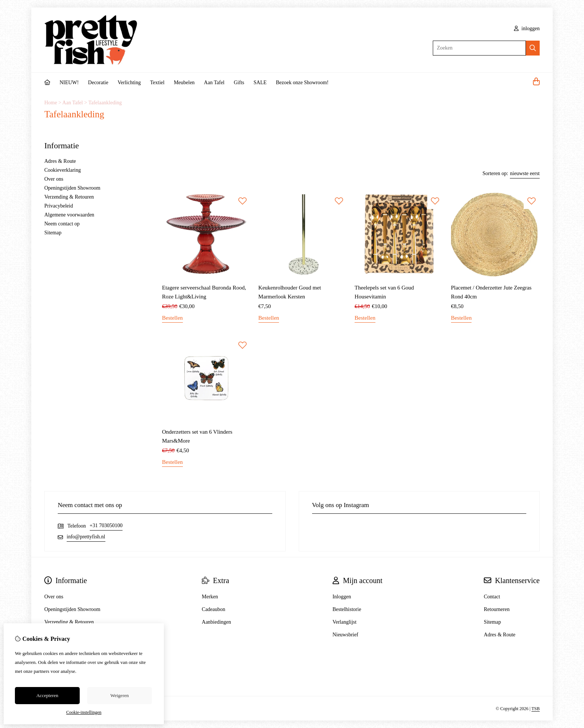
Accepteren (47, 695)
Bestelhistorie (347, 609)
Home (51, 103)
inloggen (527, 29)
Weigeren (119, 695)
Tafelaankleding (105, 103)
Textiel (157, 83)
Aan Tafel (214, 83)
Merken (210, 597)
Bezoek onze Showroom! (302, 83)
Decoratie (98, 83)
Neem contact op (62, 224)
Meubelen (184, 83)
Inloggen (342, 597)
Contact (492, 597)
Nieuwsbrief (345, 635)
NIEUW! (69, 83)
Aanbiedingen (217, 622)
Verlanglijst (345, 622)
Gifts (239, 83)
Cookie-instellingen (84, 712)
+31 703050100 (106, 526)
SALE (260, 83)
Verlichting (129, 83)
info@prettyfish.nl (86, 537)
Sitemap (53, 233)
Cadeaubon (214, 609)
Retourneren (497, 609)
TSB (536, 709)
